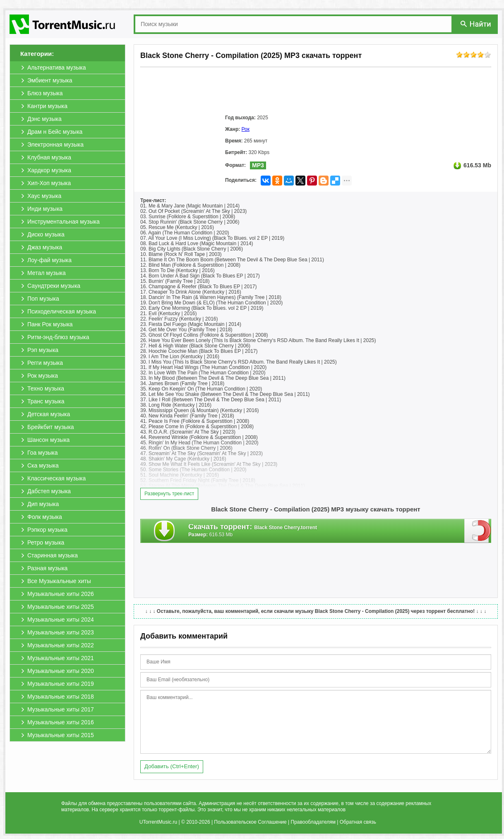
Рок (246, 129)
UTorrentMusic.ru (158, 822)
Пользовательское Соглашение (250, 822)
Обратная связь (358, 822)
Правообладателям (313, 822)
